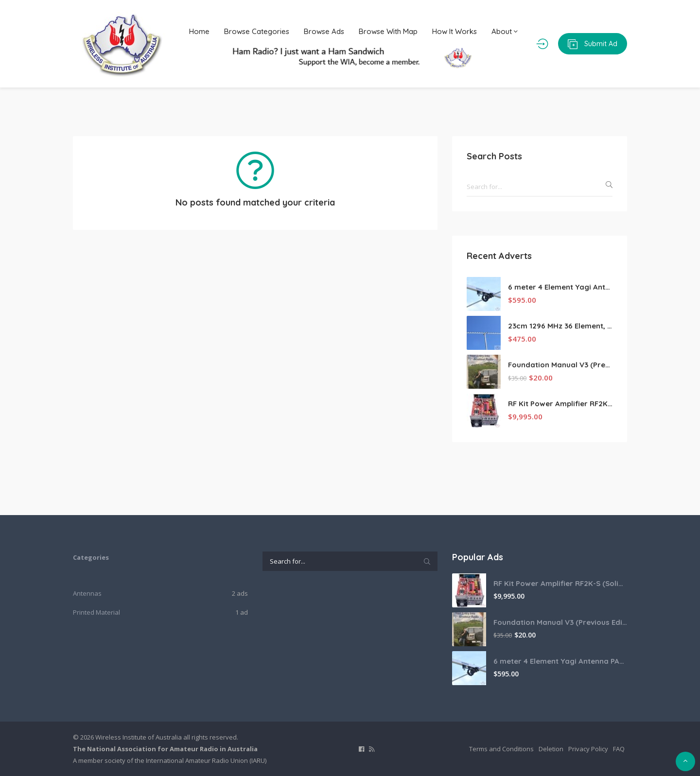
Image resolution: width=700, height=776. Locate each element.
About (505, 31)
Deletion (551, 749)
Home (199, 31)
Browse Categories (257, 31)
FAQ (619, 749)
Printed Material (96, 612)
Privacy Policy (588, 749)
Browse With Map (388, 31)
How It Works (455, 31)
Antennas (87, 593)
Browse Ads (324, 31)
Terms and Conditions (501, 749)
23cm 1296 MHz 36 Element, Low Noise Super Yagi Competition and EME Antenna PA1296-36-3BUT (560, 326)
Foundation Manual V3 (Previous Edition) (560, 365)
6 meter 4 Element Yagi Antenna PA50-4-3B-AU (560, 287)
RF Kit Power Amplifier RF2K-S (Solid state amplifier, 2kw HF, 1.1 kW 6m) (560, 404)
